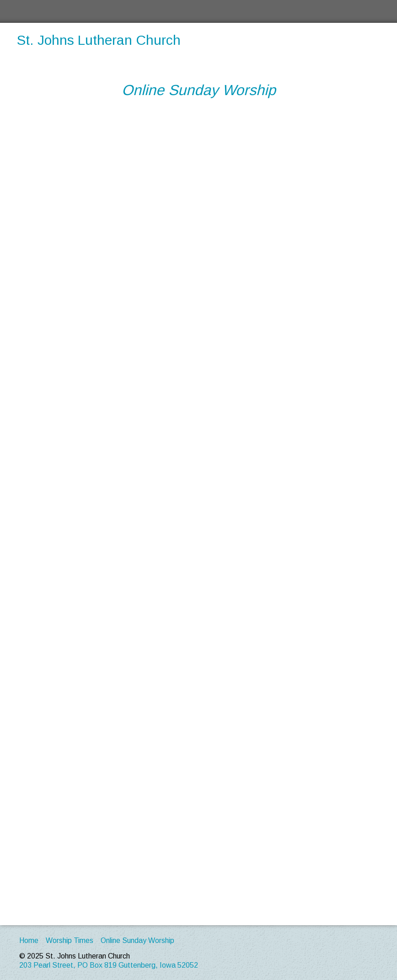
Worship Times (70, 940)
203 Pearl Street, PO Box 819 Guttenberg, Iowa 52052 (109, 965)
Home (29, 940)
